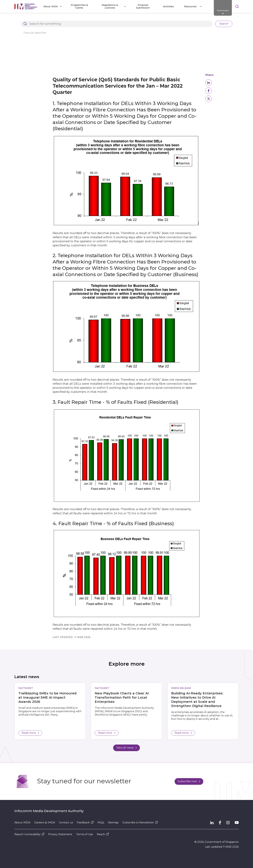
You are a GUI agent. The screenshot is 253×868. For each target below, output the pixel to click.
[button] (208, 83)
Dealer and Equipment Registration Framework (132, 18)
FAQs (101, 822)
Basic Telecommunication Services (35, 24)
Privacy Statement (60, 834)
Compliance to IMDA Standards (185, 18)
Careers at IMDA (45, 822)
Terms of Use (85, 834)
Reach (103, 834)
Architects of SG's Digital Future (33, 18)
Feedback (85, 822)
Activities (168, 6)
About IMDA (22, 822)
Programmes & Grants (79, 6)
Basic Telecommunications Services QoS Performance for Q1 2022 (100, 24)
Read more (30, 733)
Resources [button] (190, 6)
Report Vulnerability (29, 834)
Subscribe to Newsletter (140, 822)
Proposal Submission (143, 6)
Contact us (66, 822)
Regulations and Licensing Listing (78, 18)
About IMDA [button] (51, 6)
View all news (126, 748)
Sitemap (113, 822)
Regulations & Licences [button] (110, 6)
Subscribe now (189, 781)
